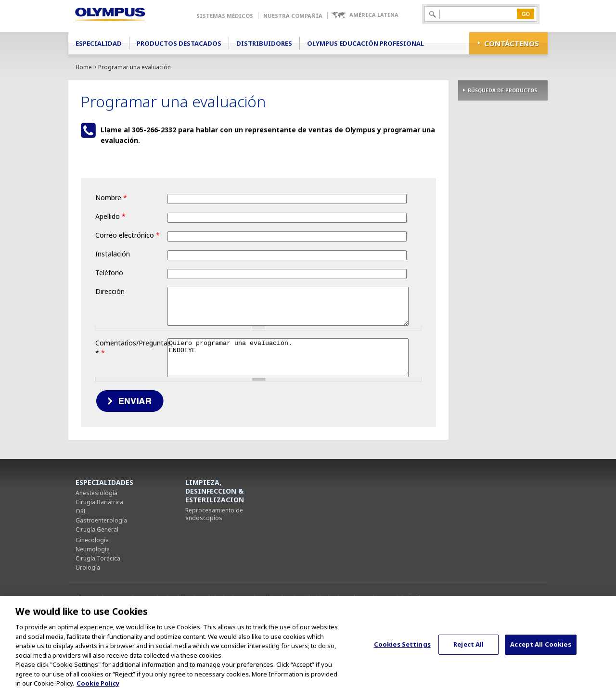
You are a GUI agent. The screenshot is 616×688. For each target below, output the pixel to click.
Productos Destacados (179, 43)
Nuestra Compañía (293, 16)
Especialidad (99, 43)
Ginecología (92, 583)
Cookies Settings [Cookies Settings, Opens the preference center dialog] (402, 651)
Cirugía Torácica (98, 601)
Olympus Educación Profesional (366, 43)
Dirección (110, 291)
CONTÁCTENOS (512, 43)
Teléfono (109, 273)
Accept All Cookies (540, 651)
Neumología (93, 592)
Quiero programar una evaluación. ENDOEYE (230, 397)
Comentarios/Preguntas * (131, 364)
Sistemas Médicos (225, 16)
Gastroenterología (101, 563)
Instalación (113, 254)
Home (84, 67)
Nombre (111, 197)
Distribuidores (264, 43)
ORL (81, 554)
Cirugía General (97, 572)
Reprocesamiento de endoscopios (214, 557)
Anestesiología (96, 536)
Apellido (110, 216)
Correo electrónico (128, 235)
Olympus (124, 16)
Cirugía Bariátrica (99, 545)
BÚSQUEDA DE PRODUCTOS (502, 90)
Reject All (468, 651)
